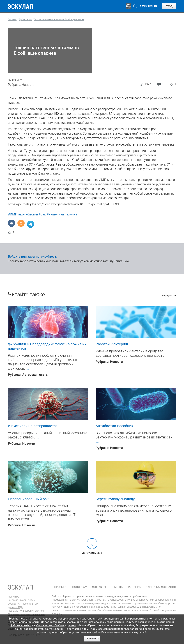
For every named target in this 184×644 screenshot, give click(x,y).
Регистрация (149, 6)
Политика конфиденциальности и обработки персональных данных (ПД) (23, 602)
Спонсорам (79, 587)
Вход (169, 6)
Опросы (108, 6)
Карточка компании (161, 587)
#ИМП (13, 214)
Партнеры (134, 587)
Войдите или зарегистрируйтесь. (33, 256)
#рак (42, 214)
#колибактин (28, 214)
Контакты (99, 587)
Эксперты (68, 6)
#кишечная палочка (62, 214)
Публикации (89, 6)
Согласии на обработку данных (56, 625)
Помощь (117, 587)
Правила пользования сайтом (26, 611)
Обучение (49, 6)
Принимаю (92, 639)
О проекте (59, 587)
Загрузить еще (92, 553)
